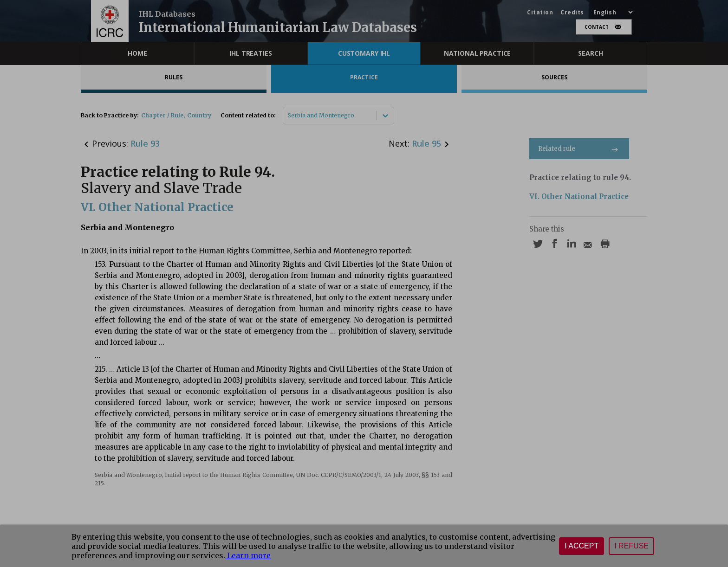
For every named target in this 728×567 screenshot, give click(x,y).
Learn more (248, 555)
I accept (582, 546)
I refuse (631, 546)
